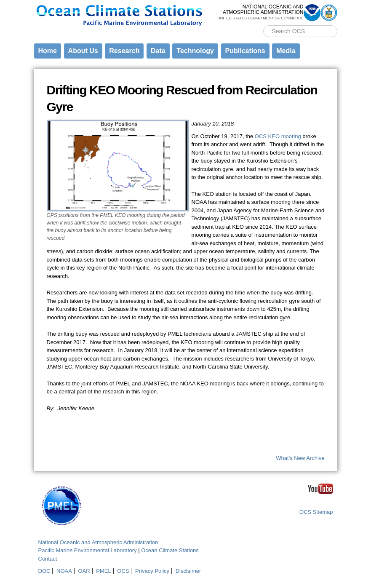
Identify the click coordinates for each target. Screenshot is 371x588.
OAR (84, 571)
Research (124, 51)
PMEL (103, 571)
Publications (245, 51)
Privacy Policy (152, 571)
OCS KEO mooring (278, 136)
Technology (195, 51)
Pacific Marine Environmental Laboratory (88, 550)
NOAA (64, 571)
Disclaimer (188, 571)
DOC (44, 571)
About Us (83, 51)
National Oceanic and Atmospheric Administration (98, 542)
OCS (123, 571)
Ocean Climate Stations (170, 550)
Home (48, 51)
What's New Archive (300, 458)
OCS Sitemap (316, 512)
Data (158, 51)
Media (286, 51)
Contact (48, 559)
